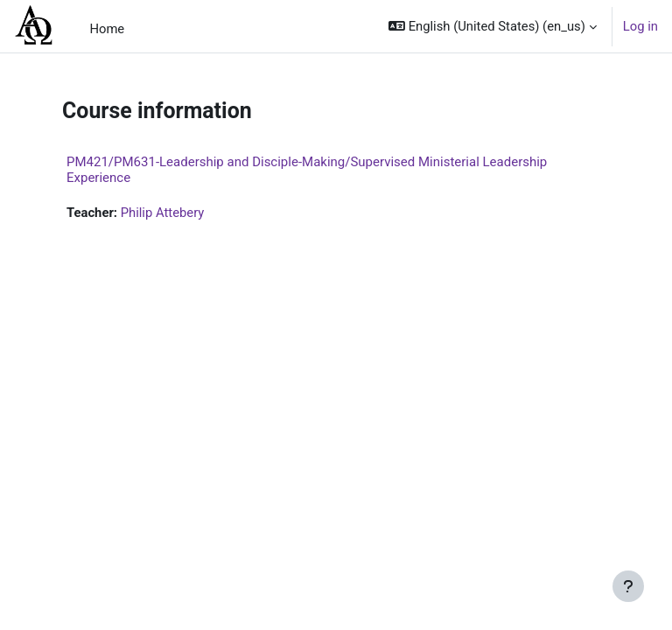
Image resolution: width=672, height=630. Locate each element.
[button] (493, 26)
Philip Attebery (163, 213)
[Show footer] (628, 586)
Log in (640, 26)
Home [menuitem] (107, 29)
